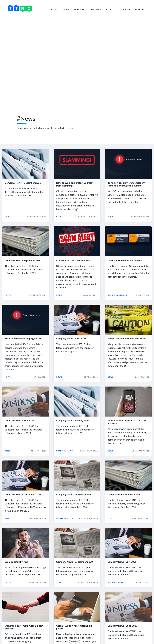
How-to (111, 10)
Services (79, 10)
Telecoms (95, 10)
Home (55, 10)
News (66, 10)
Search (139, 10)
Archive (125, 10)
